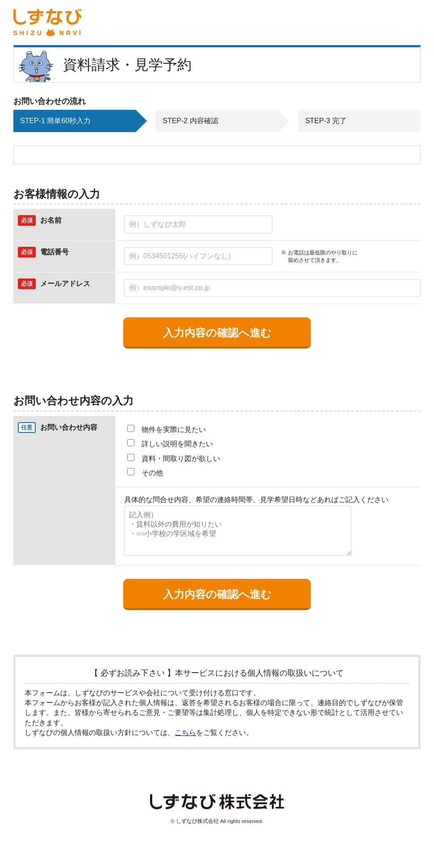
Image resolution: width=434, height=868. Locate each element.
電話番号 (54, 252)
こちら (185, 733)
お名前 (51, 220)
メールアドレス (65, 284)
